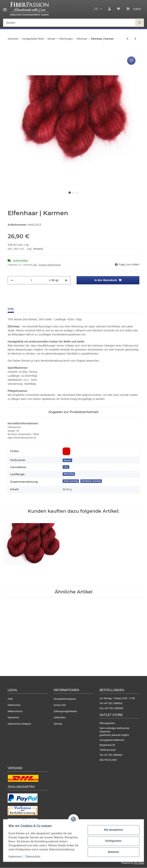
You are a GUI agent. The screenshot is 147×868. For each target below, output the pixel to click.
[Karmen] (67, 460)
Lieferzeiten (60, 718)
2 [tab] (73, 193)
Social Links (60, 705)
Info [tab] (11, 309)
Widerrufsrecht (15, 711)
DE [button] (96, 9)
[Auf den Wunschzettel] (131, 61)
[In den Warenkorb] (11, 51)
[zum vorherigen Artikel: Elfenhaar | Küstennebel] (128, 39)
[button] (109, 9)
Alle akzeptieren (112, 830)
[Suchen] (69, 23)
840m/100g (69, 474)
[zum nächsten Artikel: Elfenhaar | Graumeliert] (135, 39)
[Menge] (31, 280)
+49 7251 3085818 (113, 703)
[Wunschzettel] (118, 9)
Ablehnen (112, 852)
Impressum (13, 718)
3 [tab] (77, 193)
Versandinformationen (65, 699)
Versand (38, 249)
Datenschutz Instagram (19, 724)
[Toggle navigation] (5, 8)
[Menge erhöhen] (66, 280)
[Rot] (66, 451)
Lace (66, 467)
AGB (10, 699)
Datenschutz (14, 705)
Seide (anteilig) (71, 481)
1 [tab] (70, 193)
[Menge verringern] (12, 280)
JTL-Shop (139, 863)
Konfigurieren (112, 841)
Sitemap (58, 724)
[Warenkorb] (134, 9)
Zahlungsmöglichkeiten (65, 711)
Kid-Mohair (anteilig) (91, 481)
